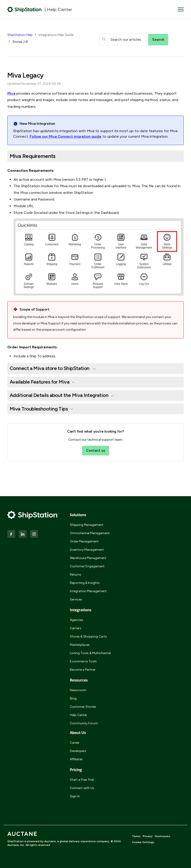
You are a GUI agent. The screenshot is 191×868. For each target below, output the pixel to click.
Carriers (76, 628)
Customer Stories (83, 707)
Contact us (96, 450)
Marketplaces (80, 645)
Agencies (77, 620)
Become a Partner (83, 670)
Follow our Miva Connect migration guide (66, 136)
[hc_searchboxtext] (124, 40)
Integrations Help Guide (56, 35)
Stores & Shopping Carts (88, 636)
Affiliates (76, 759)
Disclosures (162, 836)
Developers (78, 751)
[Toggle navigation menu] (181, 9)
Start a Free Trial (82, 780)
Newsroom (78, 690)
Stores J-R (20, 42)
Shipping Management (87, 525)
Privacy (148, 836)
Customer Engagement (87, 566)
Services (76, 599)
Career (75, 743)
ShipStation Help (20, 35)
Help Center (78, 715)
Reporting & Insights (85, 583)
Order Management (84, 541)
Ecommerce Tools (83, 661)
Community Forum (84, 723)
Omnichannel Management (90, 533)
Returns (76, 575)
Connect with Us (82, 788)
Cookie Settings (143, 842)
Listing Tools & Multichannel (90, 653)
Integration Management (88, 591)
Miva (11, 93)
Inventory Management (87, 550)
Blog (73, 698)
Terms (136, 836)
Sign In (75, 796)
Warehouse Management (88, 558)
